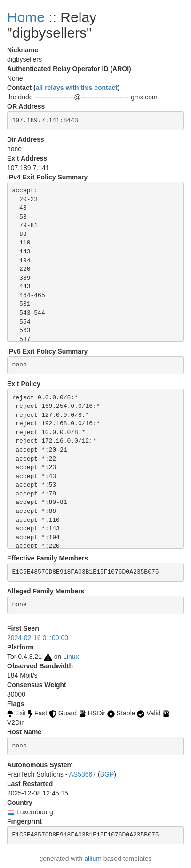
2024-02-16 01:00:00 (38, 638)
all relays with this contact (77, 88)
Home (26, 17)
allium (93, 859)
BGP (107, 774)
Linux (71, 657)
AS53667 (83, 774)
